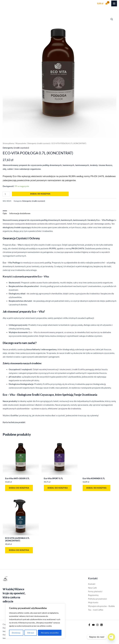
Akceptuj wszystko (50, 633)
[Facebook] (89, 625)
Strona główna (8, 143)
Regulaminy (93, 595)
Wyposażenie (21, 143)
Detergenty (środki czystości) (39, 143)
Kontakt (92, 584)
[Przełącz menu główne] (114, 3)
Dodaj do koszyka (40, 194)
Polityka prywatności (97, 599)
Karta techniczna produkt (14, 422)
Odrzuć (31, 633)
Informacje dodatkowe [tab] (20, 213)
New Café (92, 588)
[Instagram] (97, 625)
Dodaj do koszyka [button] (19, 488)
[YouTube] (93, 625)
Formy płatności (95, 591)
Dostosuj (16, 633)
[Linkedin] (101, 625)
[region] (35, 621)
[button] (112, 19)
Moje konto (93, 602)
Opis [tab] (5, 213)
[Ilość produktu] (6, 194)
